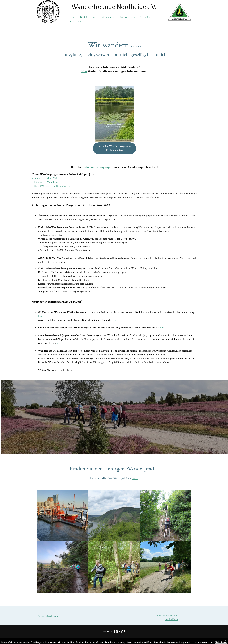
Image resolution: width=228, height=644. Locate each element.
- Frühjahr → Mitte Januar (46, 182)
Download (160, 355)
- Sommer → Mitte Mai (44, 178)
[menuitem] (72, 17)
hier (40, 316)
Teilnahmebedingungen (97, 167)
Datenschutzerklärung (48, 616)
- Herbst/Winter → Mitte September (51, 186)
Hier (84, 71)
